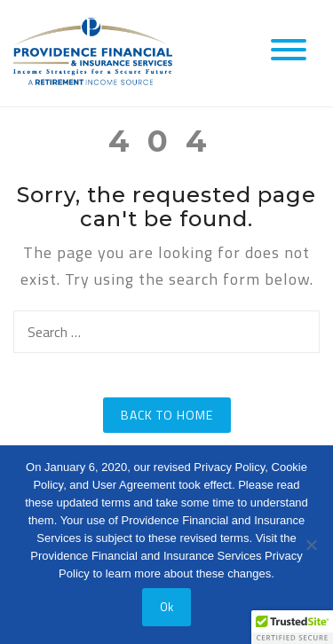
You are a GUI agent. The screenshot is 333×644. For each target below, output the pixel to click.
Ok (166, 607)
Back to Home (167, 415)
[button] (292, 627)
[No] (311, 545)
